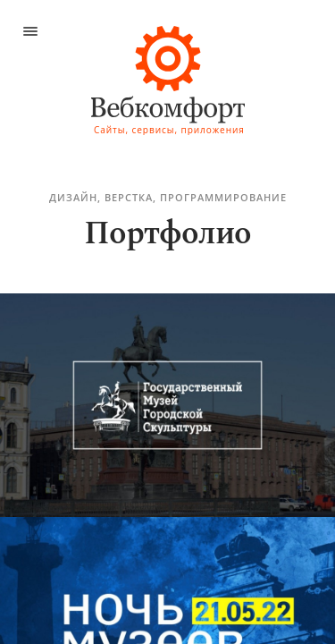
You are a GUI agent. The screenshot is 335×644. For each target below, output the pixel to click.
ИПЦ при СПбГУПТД (141, 49)
